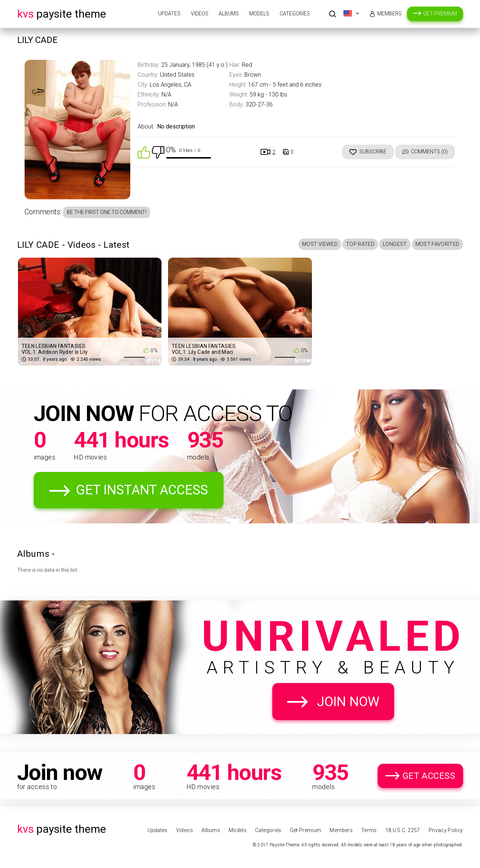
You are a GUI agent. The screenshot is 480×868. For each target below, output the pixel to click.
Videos (200, 14)
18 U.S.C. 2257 (403, 830)
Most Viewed (320, 244)
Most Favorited (437, 244)
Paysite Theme (62, 14)
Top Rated (360, 244)
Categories (295, 14)
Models (259, 14)
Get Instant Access (142, 490)
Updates (169, 14)
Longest (395, 244)
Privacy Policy (446, 830)
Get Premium (440, 14)
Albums (229, 14)
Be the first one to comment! (107, 212)
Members (390, 14)
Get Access (429, 776)
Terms (369, 830)
